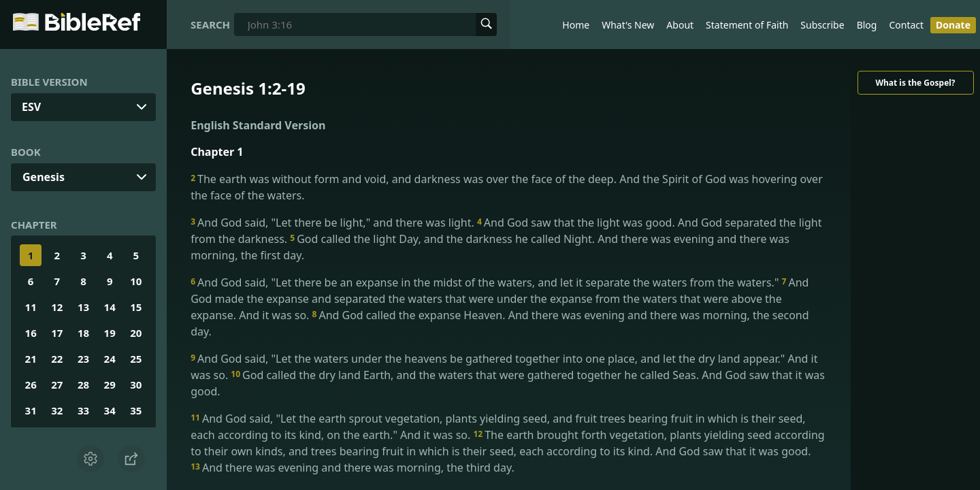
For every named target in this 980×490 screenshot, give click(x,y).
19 (110, 333)
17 (57, 333)
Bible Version (49, 82)
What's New (628, 25)
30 (136, 385)
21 (31, 359)
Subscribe (822, 25)
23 (83, 359)
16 (31, 333)
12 (57, 307)
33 (83, 410)
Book (26, 152)
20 (136, 333)
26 (31, 385)
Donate (953, 25)
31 (31, 410)
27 (57, 385)
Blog (867, 25)
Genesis (44, 177)
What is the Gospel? (915, 83)
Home (576, 25)
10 (136, 281)
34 (110, 410)
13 (83, 307)
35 (136, 410)
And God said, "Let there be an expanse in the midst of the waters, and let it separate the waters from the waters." (486, 282)
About (680, 25)
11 (31, 307)
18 (83, 333)
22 (57, 359)
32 (57, 410)
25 (136, 359)
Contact (906, 25)
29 (110, 385)
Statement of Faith (747, 25)
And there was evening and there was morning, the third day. (353, 468)
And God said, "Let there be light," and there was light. (334, 223)
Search (210, 24)
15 (136, 307)
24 (110, 359)
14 (110, 307)
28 (83, 385)
